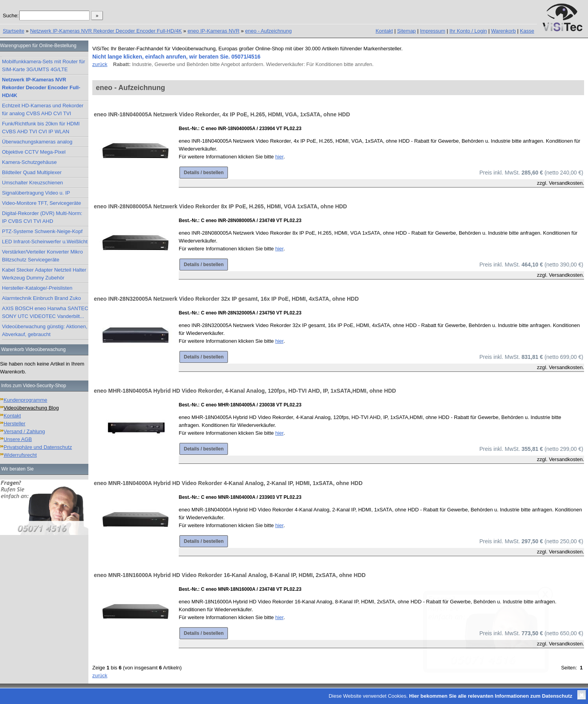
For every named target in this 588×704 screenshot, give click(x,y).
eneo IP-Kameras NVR (213, 31)
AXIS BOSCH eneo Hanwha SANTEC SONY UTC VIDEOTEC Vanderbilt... (45, 312)
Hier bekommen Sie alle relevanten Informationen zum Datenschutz (491, 696)
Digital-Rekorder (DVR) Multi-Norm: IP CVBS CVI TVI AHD (42, 217)
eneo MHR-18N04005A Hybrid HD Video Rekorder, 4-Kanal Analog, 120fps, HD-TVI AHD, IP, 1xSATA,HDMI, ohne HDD (245, 391)
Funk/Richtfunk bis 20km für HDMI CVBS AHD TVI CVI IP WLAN (41, 128)
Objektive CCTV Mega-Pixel (34, 152)
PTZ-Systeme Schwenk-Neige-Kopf (42, 231)
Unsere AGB (18, 439)
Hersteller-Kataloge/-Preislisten (37, 288)
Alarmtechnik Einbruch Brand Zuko (41, 298)
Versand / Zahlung (24, 431)
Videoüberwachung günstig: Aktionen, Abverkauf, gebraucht (45, 330)
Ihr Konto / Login (468, 31)
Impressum (432, 31)
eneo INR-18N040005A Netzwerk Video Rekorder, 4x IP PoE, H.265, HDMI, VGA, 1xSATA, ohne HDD (222, 114)
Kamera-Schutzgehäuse (29, 162)
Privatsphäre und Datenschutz (38, 447)
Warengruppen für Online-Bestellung (38, 46)
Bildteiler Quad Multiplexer (32, 172)
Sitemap (407, 31)
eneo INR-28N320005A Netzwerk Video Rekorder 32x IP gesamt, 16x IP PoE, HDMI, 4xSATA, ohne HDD (226, 299)
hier (279, 157)
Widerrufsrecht (20, 455)
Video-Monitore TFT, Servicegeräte (41, 203)
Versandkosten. (566, 183)
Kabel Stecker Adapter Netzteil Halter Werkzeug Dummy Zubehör (44, 274)
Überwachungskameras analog (37, 142)
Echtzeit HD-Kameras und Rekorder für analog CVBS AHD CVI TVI (43, 109)
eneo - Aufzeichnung (268, 31)
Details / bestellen (204, 173)
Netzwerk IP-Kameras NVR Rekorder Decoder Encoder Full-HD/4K (106, 31)
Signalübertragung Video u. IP (36, 193)
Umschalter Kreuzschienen (32, 183)
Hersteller (15, 424)
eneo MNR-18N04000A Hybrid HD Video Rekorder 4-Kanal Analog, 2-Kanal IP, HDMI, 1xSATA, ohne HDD (228, 483)
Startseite (14, 31)
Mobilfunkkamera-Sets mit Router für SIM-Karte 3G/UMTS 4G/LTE (44, 65)
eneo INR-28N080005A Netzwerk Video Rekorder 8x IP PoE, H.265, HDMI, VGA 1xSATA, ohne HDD (220, 206)
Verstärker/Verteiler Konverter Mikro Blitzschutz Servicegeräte (42, 256)
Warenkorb (503, 31)
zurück (100, 64)
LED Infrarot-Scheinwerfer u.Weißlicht (45, 242)
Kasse (527, 31)
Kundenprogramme (25, 400)
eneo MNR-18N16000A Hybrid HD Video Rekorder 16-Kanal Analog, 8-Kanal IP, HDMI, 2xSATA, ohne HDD (230, 575)
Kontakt (384, 31)
